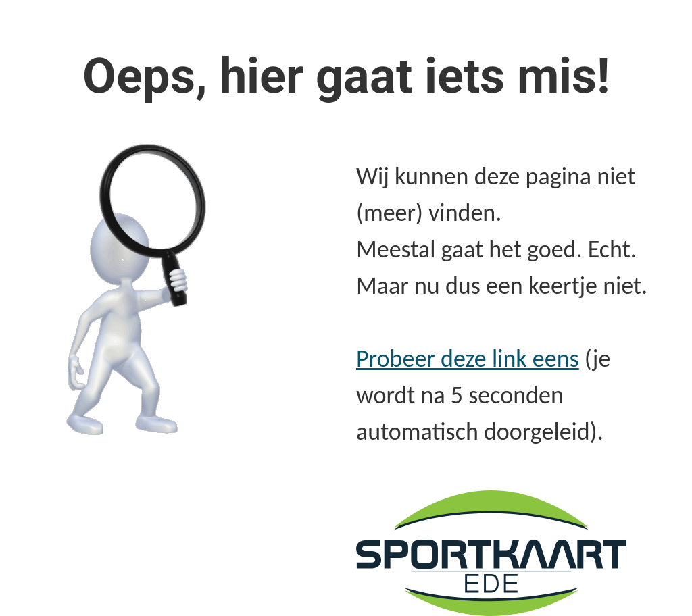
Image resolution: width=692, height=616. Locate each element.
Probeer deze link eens (468, 359)
